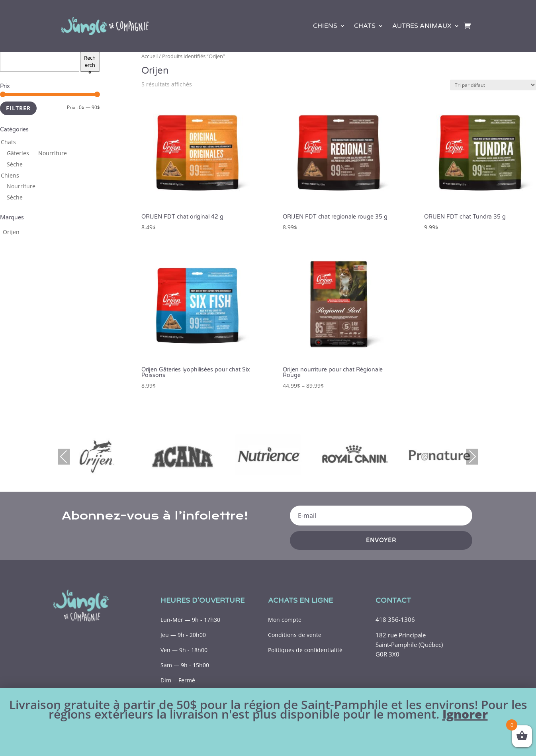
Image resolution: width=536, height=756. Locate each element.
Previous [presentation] (64, 456)
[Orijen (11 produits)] (11, 232)
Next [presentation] (472, 456)
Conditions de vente (295, 635)
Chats (365, 26)
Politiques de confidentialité (305, 650)
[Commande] (493, 85)
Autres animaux (422, 26)
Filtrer (18, 108)
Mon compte (285, 620)
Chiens (325, 26)
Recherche (90, 63)
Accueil (150, 56)
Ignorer (465, 714)
